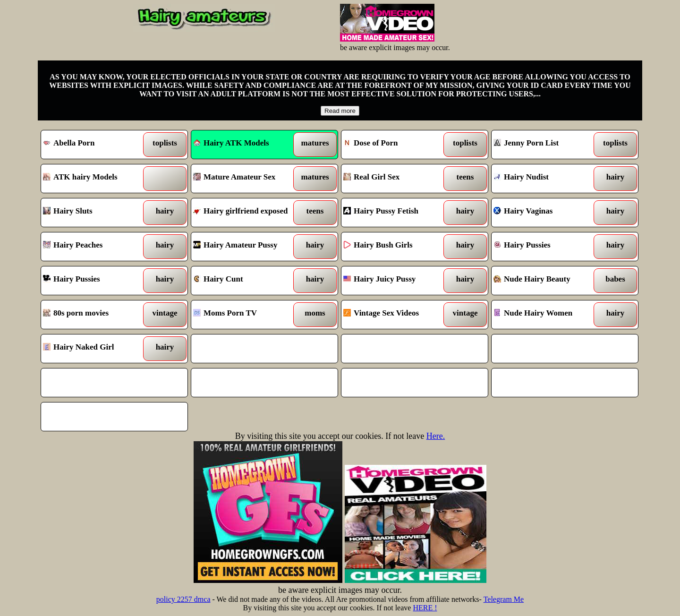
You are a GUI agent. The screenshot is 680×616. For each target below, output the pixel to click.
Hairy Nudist (546, 179)
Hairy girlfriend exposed (246, 213)
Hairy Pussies (546, 247)
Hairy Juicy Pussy (396, 281)
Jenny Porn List (546, 145)
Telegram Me (504, 599)
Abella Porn (96, 145)
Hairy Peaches (96, 247)
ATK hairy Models (96, 179)
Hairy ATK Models (231, 143)
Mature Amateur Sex (246, 179)
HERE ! (425, 608)
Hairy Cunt (246, 281)
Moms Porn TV (246, 315)
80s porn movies (96, 315)
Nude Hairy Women (546, 315)
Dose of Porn (396, 145)
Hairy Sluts (96, 213)
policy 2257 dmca (183, 599)
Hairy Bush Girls (396, 247)
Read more (340, 111)
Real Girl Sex (396, 179)
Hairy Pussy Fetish (396, 213)
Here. (436, 436)
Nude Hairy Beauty (546, 281)
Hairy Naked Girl (96, 349)
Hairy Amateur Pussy (246, 247)
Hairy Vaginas (546, 213)
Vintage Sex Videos (396, 315)
